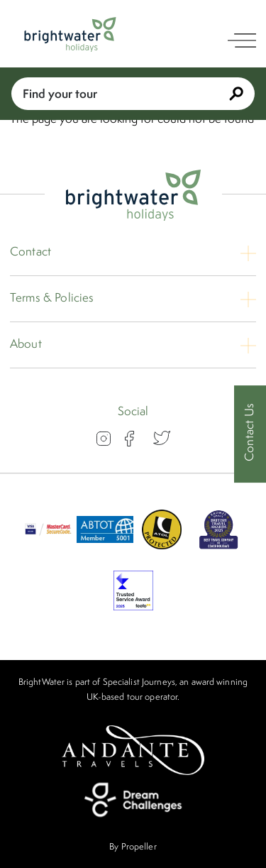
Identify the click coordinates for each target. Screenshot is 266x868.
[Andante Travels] (133, 750)
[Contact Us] (250, 434)
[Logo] (70, 34)
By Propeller (133, 846)
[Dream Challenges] (133, 800)
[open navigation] (242, 40)
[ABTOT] (105, 545)
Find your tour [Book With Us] (133, 93)
